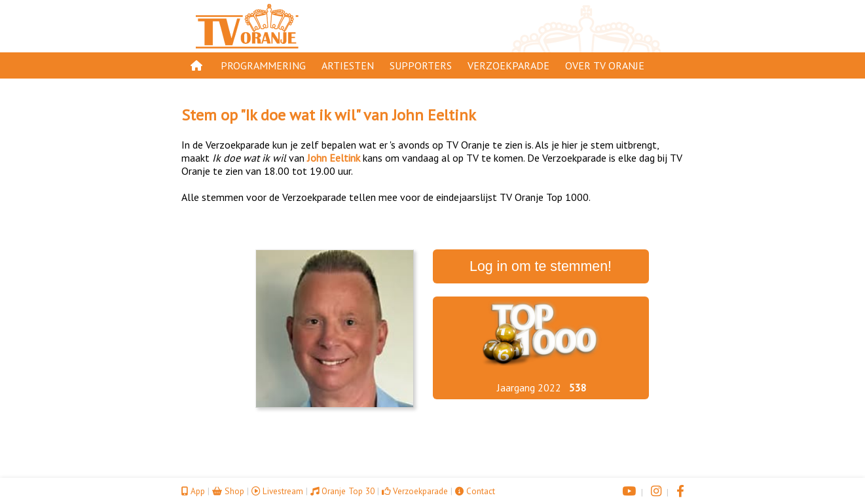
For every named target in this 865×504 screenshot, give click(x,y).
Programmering (263, 65)
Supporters (421, 65)
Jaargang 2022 (529, 387)
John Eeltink (434, 115)
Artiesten (348, 65)
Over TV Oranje (605, 65)
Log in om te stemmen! (541, 266)
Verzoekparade (508, 65)
